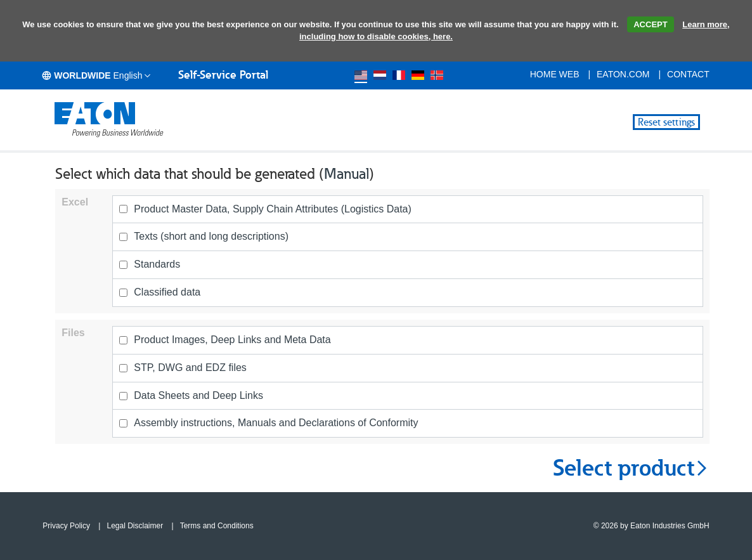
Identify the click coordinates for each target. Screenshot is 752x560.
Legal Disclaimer (135, 526)
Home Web (555, 74)
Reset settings (666, 122)
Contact (688, 74)
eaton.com (623, 74)
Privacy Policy (66, 526)
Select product (631, 468)
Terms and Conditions (217, 526)
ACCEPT (650, 24)
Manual (347, 173)
